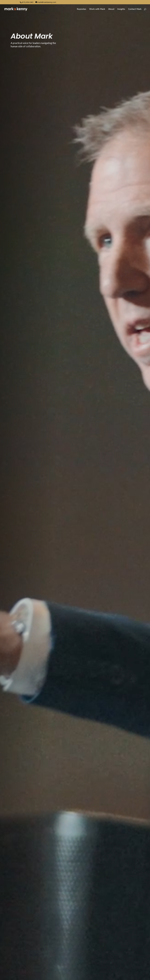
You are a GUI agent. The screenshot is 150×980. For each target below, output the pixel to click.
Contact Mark (135, 9)
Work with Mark (97, 9)
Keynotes (82, 9)
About (111, 9)
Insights (121, 9)
